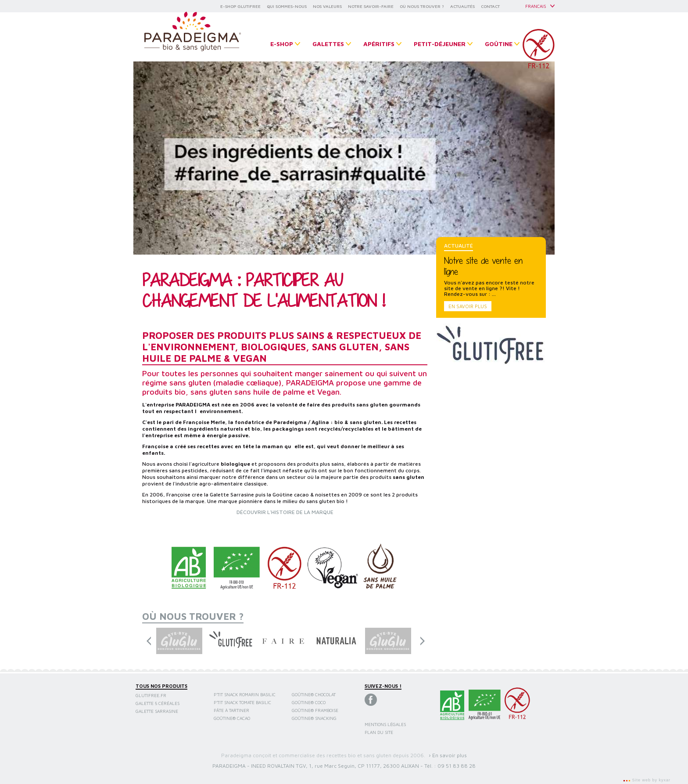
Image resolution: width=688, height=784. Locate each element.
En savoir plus (468, 306)
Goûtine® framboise (315, 710)
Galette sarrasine (157, 711)
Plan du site (379, 732)
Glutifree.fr (151, 695)
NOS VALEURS (327, 6)
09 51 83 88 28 (457, 766)
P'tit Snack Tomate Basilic (242, 702)
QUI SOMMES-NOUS (287, 6)
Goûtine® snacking (314, 718)
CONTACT (490, 6)
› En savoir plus (448, 755)
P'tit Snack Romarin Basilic (245, 694)
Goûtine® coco (309, 702)
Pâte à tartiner (231, 710)
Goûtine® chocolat (314, 694)
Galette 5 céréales (158, 703)
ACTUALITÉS (462, 6)
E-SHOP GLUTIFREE (240, 6)
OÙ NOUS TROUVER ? (422, 6)
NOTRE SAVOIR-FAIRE (371, 6)
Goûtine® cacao (232, 718)
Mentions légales (385, 724)
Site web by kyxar (650, 780)
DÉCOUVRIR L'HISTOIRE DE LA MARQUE (285, 512)
